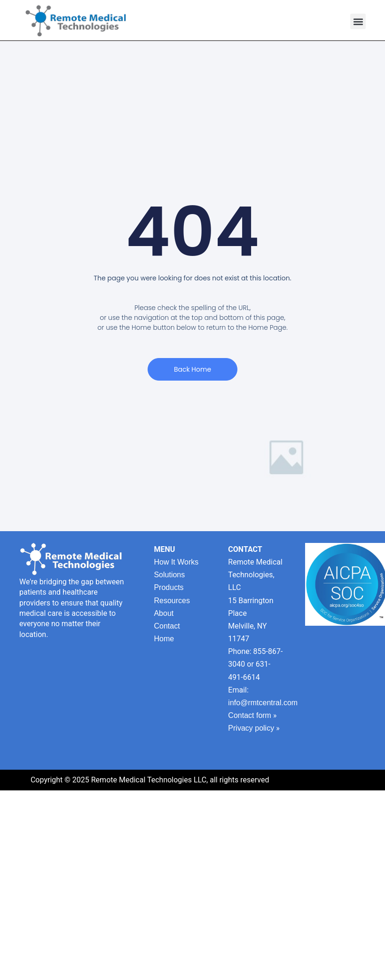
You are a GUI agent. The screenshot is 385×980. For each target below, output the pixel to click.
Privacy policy (251, 728)
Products (169, 587)
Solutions (169, 575)
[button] (358, 21)
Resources (172, 601)
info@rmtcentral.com (263, 703)
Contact (167, 626)
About (164, 613)
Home (164, 639)
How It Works (176, 562)
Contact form (250, 715)
